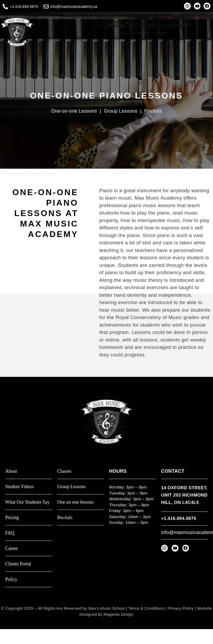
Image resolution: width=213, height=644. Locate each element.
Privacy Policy (181, 608)
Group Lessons (121, 111)
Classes (64, 471)
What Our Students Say (27, 502)
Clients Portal (18, 564)
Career (12, 549)
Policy (11, 579)
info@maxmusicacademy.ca (74, 7)
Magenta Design (119, 614)
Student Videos (19, 487)
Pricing (12, 518)
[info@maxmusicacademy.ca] (46, 7)
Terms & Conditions (146, 608)
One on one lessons (75, 502)
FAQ (10, 533)
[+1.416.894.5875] (5, 7)
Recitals (153, 111)
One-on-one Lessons (74, 111)
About (11, 471)
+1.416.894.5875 (24, 7)
